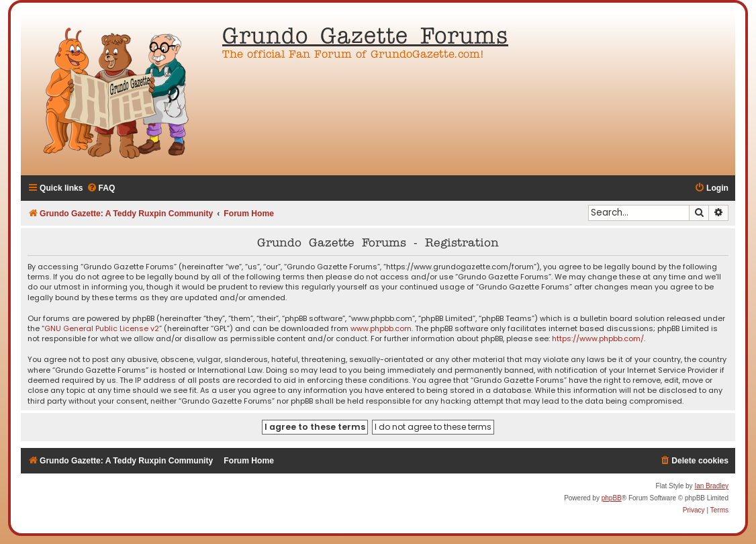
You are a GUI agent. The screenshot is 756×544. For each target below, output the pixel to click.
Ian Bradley (711, 486)
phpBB (612, 498)
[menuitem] (101, 188)
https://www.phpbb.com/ (598, 339)
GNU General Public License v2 (102, 329)
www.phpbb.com (381, 329)
